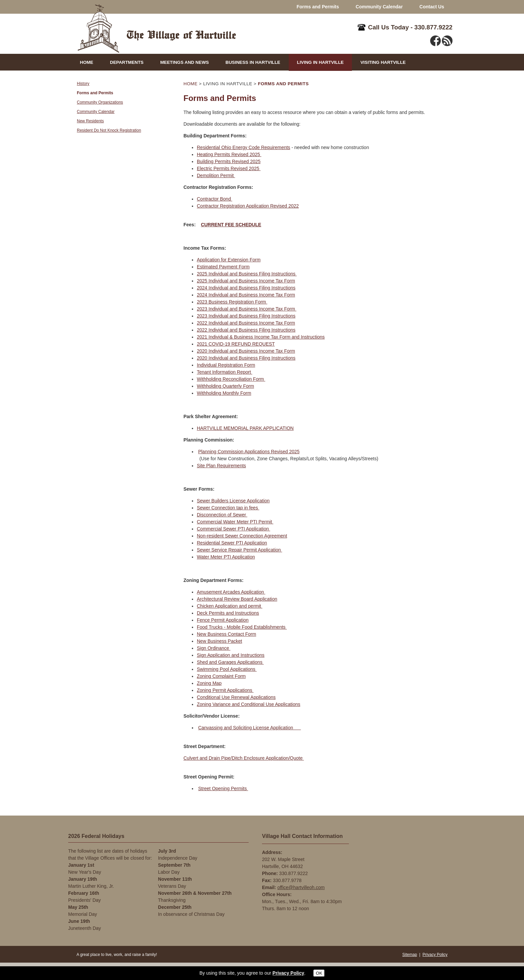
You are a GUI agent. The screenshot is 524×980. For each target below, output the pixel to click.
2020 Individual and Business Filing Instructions (246, 358)
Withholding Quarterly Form (225, 386)
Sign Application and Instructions (231, 655)
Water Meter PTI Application (226, 557)
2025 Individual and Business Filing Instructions (247, 274)
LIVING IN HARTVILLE (320, 62)
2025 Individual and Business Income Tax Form (246, 281)
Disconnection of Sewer (222, 515)
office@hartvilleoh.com (301, 887)
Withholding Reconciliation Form (231, 379)
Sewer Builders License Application (233, 501)
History (83, 84)
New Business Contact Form (226, 634)
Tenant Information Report (225, 372)
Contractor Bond (215, 199)
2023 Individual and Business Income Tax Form (247, 309)
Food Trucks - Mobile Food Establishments (242, 627)
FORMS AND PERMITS (283, 84)
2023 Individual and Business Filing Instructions (246, 316)
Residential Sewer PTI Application (232, 543)
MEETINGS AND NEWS (184, 62)
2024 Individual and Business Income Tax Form (246, 295)
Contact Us (432, 7)
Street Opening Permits (223, 788)
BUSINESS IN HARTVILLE (253, 62)
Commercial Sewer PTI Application (233, 529)
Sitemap (410, 955)
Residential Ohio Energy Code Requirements (243, 147)
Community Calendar (379, 7)
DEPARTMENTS (127, 62)
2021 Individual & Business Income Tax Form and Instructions (261, 337)
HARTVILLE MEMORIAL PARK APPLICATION (245, 428)
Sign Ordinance (214, 648)
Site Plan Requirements (221, 466)
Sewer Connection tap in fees (228, 508)
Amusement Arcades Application (231, 592)
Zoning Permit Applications (225, 690)
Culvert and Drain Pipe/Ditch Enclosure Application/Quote (244, 758)
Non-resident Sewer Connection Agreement (242, 536)
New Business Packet (219, 641)
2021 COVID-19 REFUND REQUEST (236, 344)
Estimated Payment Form (223, 267)
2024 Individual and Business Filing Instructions (246, 288)
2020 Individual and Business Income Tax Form (246, 351)
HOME (87, 62)
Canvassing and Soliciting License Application (249, 728)
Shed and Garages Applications (230, 662)
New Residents (90, 121)
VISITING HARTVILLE (383, 62)
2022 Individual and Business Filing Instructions (246, 330)
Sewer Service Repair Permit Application (239, 550)
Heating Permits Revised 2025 (229, 154)
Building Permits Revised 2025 (229, 161)
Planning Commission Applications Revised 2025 (249, 452)
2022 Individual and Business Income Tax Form (246, 323)
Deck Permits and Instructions (228, 613)
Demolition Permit (216, 175)
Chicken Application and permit (230, 606)
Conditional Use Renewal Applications (236, 697)
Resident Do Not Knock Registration (109, 130)
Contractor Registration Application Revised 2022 (248, 206)
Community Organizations (100, 102)
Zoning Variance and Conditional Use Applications (249, 704)
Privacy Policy (435, 955)
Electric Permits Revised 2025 (229, 168)
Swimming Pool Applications (227, 669)
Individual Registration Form (226, 365)
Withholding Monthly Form (224, 393)
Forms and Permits (318, 7)
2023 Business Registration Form (232, 302)
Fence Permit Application (223, 620)
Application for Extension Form (229, 260)
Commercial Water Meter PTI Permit (235, 522)
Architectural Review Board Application (237, 599)
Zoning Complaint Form (221, 676)
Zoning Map (209, 683)
